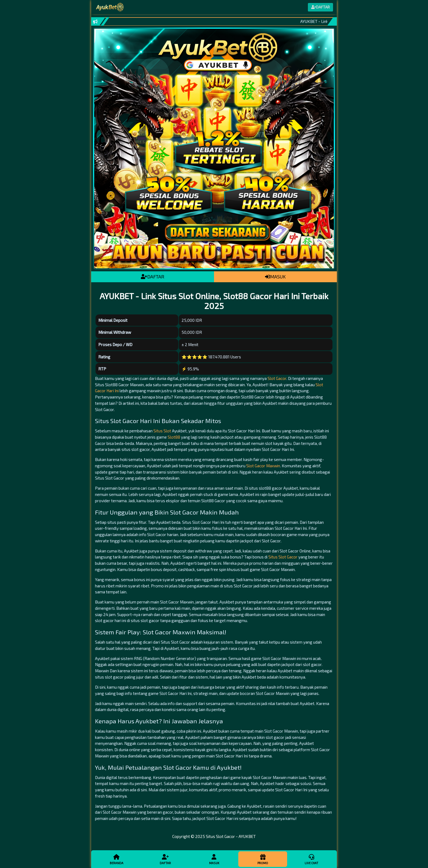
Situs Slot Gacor (283, 557)
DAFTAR (153, 277)
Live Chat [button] (311, 859)
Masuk (214, 859)
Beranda (117, 859)
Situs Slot (162, 431)
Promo (263, 859)
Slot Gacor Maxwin (263, 466)
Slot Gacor (277, 378)
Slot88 (174, 437)
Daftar (165, 859)
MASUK (275, 277)
